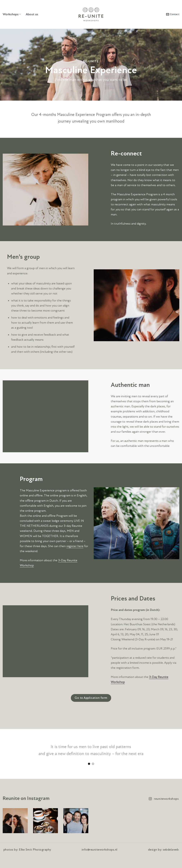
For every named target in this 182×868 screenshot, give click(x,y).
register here (75, 546)
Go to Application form (91, 698)
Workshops (12, 14)
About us (32, 14)
